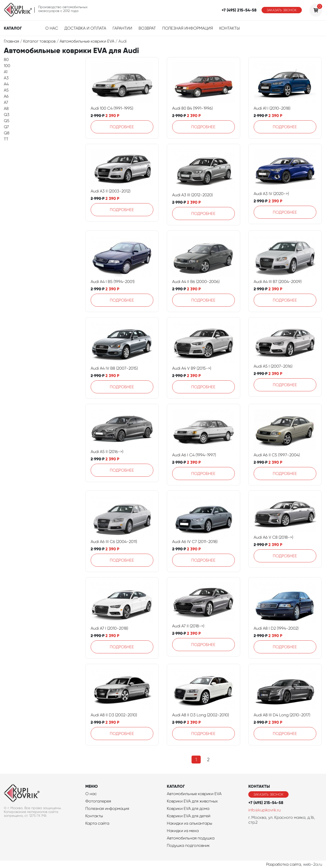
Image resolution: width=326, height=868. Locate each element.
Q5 (7, 121)
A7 (6, 102)
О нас (52, 28)
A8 (6, 108)
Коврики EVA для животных (192, 801)
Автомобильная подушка (191, 838)
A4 (6, 84)
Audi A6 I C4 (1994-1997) (194, 455)
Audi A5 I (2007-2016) (273, 366)
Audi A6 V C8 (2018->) (273, 537)
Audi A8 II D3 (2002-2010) (114, 715)
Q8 (7, 133)
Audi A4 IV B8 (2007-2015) (114, 368)
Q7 (6, 127)
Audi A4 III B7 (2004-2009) (278, 282)
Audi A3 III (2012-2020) (192, 195)
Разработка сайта (284, 864)
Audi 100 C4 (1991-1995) (112, 108)
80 (6, 60)
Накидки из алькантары (189, 823)
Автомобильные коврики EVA (194, 794)
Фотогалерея (98, 801)
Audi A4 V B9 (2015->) (192, 368)
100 (7, 66)
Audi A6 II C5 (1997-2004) (277, 455)
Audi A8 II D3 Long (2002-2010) (201, 715)
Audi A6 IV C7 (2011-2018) (195, 542)
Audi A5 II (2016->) (107, 452)
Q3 (7, 115)
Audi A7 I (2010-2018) (109, 628)
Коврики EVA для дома (188, 808)
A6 (6, 96)
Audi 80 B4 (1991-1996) (192, 108)
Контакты (229, 28)
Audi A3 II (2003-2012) (111, 191)
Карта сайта (97, 823)
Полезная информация (188, 28)
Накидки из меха (183, 831)
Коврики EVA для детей (189, 816)
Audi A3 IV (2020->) (271, 194)
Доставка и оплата (85, 28)
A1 (6, 72)
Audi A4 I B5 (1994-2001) (113, 282)
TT (6, 139)
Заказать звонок (282, 10)
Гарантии (122, 28)
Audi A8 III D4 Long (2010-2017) (282, 715)
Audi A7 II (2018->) (188, 626)
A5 (6, 90)
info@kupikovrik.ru (264, 810)
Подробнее (122, 127)
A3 (6, 78)
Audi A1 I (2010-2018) (272, 108)
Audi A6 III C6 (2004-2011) (114, 542)
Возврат (147, 28)
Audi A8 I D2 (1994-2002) (276, 628)
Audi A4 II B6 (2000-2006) (196, 282)
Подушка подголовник (188, 845)
